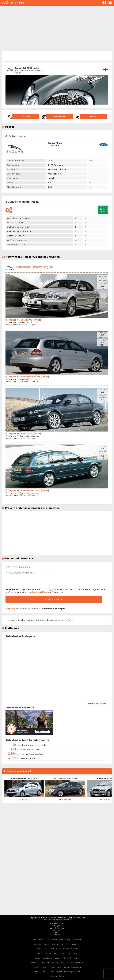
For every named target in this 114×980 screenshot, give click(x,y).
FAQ (57, 932)
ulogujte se (12, 609)
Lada (75, 953)
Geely (58, 949)
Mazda (77, 958)
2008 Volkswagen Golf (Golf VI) (24, 778)
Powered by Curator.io (97, 703)
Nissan (55, 962)
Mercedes (35, 962)
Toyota (59, 972)
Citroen (47, 944)
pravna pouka (57, 930)
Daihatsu (76, 944)
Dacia (67, 944)
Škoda (62, 976)
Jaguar (48, 953)
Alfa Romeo (38, 940)
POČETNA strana (57, 923)
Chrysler (38, 944)
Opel (62, 962)
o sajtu (57, 926)
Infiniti (40, 953)
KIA (69, 953)
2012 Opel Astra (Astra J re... (66, 778)
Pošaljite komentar (54, 599)
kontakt (57, 935)
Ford (52, 949)
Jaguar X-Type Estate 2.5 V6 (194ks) (29, 377)
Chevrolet (77, 940)
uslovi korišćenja (57, 928)
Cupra (55, 944)
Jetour (62, 953)
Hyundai (75, 949)
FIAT (46, 949)
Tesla (52, 972)
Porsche (80, 962)
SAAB (53, 967)
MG (63, 958)
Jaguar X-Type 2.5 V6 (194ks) (25, 320)
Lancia (37, 958)
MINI (69, 958)
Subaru (36, 972)
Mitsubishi (45, 962)
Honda (66, 949)
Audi (47, 940)
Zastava (53, 976)
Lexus (57, 958)
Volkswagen (69, 972)
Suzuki (44, 972)
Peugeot (70, 962)
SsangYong (76, 967)
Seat (59, 967)
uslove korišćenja (39, 592)
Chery (68, 940)
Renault (37, 967)
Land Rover (47, 958)
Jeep (55, 953)
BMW (54, 940)
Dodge (38, 949)
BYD (61, 940)
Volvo (79, 972)
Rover (45, 967)
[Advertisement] (57, 28)
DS (61, 944)
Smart (66, 967)
